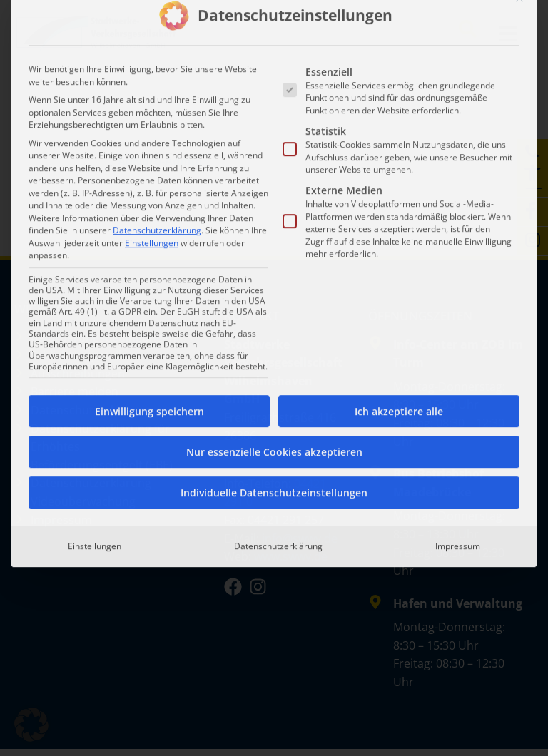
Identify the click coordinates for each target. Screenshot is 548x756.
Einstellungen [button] (152, 42)
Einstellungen (95, 345)
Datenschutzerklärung (157, 29)
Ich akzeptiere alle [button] (399, 210)
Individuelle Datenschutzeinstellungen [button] (274, 291)
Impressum (458, 345)
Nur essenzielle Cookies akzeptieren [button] (274, 251)
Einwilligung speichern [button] (149, 210)
